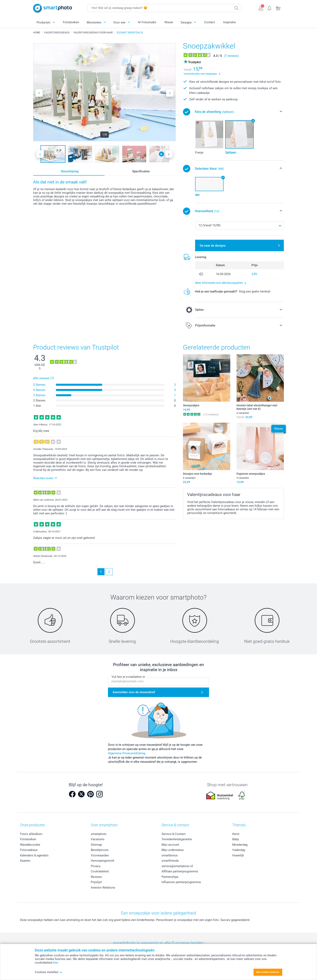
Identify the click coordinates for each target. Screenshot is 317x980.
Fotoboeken (71, 22)
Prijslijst (96, 882)
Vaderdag (239, 850)
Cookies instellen (49, 972)
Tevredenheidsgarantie (177, 839)
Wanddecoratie (30, 845)
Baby (236, 839)
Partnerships (170, 877)
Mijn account (170, 845)
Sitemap (96, 845)
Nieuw (169, 22)
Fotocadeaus (29, 850)
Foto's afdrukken (31, 834)
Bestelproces (100, 850)
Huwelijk (238, 855)
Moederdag (240, 845)
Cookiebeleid (100, 871)
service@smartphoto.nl (177, 866)
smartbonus (170, 855)
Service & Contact (174, 834)
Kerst (236, 834)
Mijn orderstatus (173, 850)
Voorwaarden (100, 855)
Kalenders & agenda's (34, 855)
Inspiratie (229, 22)
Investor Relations (103, 888)
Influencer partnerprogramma (181, 882)
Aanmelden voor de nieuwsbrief (134, 692)
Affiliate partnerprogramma (180, 871)
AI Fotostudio (147, 22)
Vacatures (98, 839)
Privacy (96, 866)
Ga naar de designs (213, 246)
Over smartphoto (104, 825)
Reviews (96, 877)
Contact (210, 22)
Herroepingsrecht (102, 861)
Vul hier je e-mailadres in (128, 677)
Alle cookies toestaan (268, 972)
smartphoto (99, 834)
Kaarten (25, 861)
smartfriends (170, 861)
